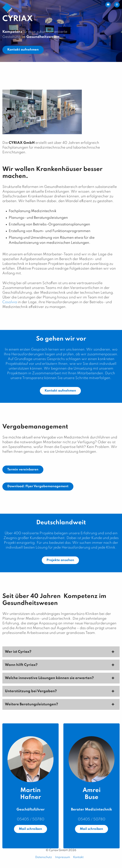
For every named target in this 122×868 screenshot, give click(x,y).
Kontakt (78, 857)
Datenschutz (44, 857)
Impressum (63, 857)
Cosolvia (10, 302)
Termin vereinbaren (23, 470)
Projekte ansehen (60, 560)
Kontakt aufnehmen (23, 50)
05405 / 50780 (31, 819)
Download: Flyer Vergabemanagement (38, 486)
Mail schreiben (30, 829)
